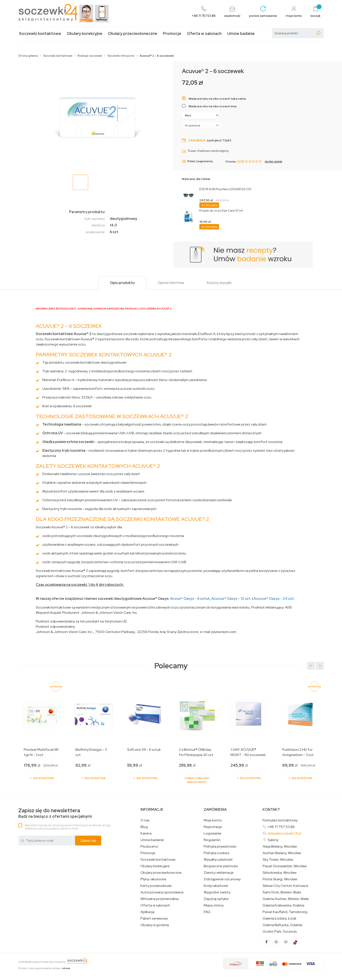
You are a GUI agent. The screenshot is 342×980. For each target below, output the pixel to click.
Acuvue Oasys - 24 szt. (274, 599)
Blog (144, 827)
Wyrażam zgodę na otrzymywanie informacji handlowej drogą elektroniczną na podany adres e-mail (68, 827)
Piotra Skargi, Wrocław (280, 879)
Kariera (146, 833)
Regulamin (212, 840)
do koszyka (209, 205)
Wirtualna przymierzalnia (160, 899)
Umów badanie (241, 33)
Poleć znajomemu (197, 161)
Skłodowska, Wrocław (280, 873)
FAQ (207, 912)
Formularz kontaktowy (280, 820)
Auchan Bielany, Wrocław (282, 853)
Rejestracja (213, 827)
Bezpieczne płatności (221, 866)
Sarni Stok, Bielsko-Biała (282, 892)
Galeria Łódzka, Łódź (280, 918)
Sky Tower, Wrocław (278, 860)
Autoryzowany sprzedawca (162, 892)
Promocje (172, 33)
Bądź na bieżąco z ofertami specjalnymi (55, 813)
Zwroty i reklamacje (219, 873)
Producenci (149, 847)
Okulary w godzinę (155, 925)
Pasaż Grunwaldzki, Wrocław (285, 866)
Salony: (273, 840)
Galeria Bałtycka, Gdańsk (283, 925)
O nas (145, 820)
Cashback (197, 140)
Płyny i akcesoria (153, 879)
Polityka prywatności (220, 847)
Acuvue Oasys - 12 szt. (231, 599)
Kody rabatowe (216, 886)
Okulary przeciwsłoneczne (133, 33)
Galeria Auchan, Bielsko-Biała (286, 899)
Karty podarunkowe (156, 886)
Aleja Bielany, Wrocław (280, 847)
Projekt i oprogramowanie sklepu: (44, 968)
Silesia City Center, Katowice (286, 886)
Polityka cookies (217, 853)
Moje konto (213, 820)
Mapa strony (214, 905)
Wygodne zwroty (217, 892)
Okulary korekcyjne (85, 33)
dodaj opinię (273, 161)
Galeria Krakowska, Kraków (283, 905)
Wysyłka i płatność (218, 860)
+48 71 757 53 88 (281, 827)
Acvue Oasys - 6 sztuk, (190, 599)
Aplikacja (147, 912)
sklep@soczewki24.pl (284, 833)
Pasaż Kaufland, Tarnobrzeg (285, 912)
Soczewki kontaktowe (40, 33)
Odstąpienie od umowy (222, 879)
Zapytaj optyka (216, 899)
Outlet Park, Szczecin (280, 932)
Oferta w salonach (204, 33)
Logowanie (213, 833)
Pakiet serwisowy (154, 918)
